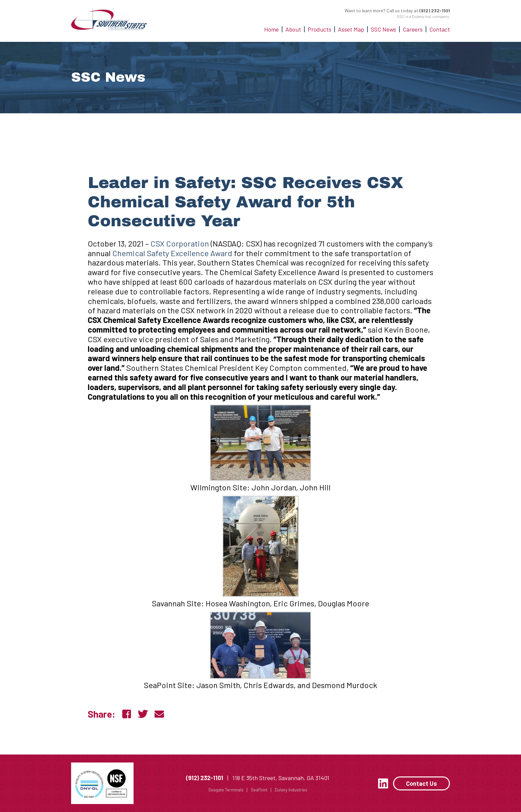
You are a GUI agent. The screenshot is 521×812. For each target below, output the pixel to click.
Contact (440, 29)
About (293, 29)
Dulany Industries (290, 790)
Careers (413, 29)
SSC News (383, 29)
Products (319, 29)
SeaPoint (257, 790)
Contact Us (421, 783)
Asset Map (351, 29)
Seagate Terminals (221, 790)
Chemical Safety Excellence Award (172, 253)
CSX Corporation (180, 243)
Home (271, 29)
